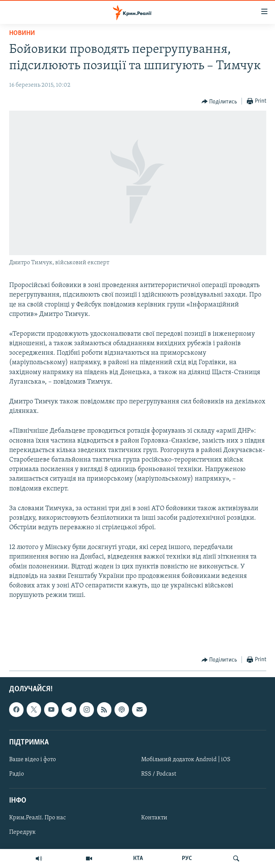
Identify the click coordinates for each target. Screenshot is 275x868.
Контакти (154, 818)
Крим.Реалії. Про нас (37, 818)
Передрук (22, 832)
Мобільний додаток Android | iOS (186, 760)
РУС (187, 858)
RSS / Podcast (159, 774)
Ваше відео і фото (33, 760)
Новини (22, 33)
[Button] (219, 102)
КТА (138, 858)
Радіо (17, 774)
